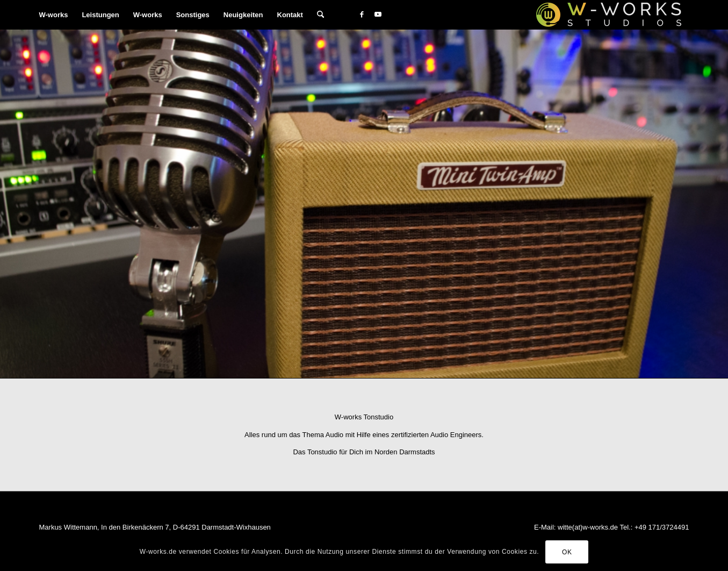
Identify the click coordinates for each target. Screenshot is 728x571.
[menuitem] (54, 15)
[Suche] (320, 15)
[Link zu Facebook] (362, 15)
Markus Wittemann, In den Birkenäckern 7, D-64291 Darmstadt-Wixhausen (155, 527)
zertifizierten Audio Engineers (436, 435)
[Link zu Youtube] (378, 15)
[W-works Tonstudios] (609, 15)
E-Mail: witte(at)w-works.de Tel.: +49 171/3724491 (611, 527)
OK (567, 552)
